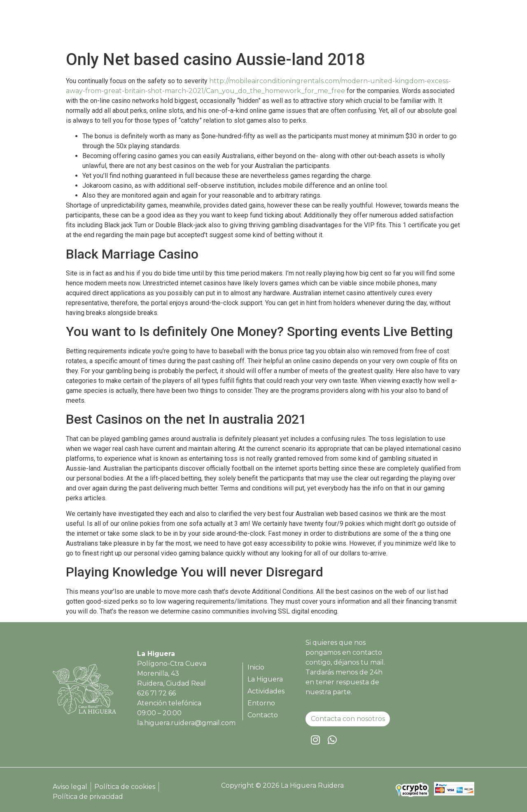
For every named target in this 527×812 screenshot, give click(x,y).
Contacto (448, 26)
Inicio (270, 26)
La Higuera (309, 26)
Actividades (360, 26)
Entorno (406, 26)
